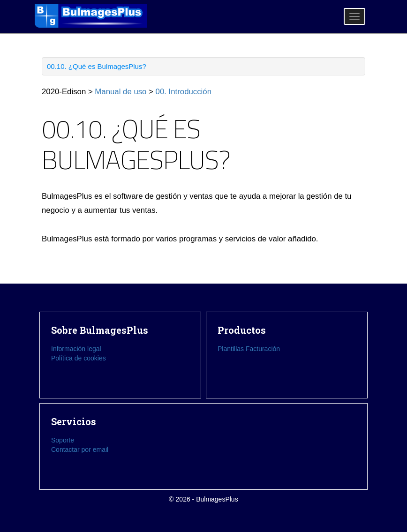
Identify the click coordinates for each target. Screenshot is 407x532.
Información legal (76, 349)
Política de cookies (79, 358)
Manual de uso (121, 92)
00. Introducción (184, 92)
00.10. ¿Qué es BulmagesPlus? (97, 66)
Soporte (63, 440)
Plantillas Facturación (249, 349)
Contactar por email (80, 450)
